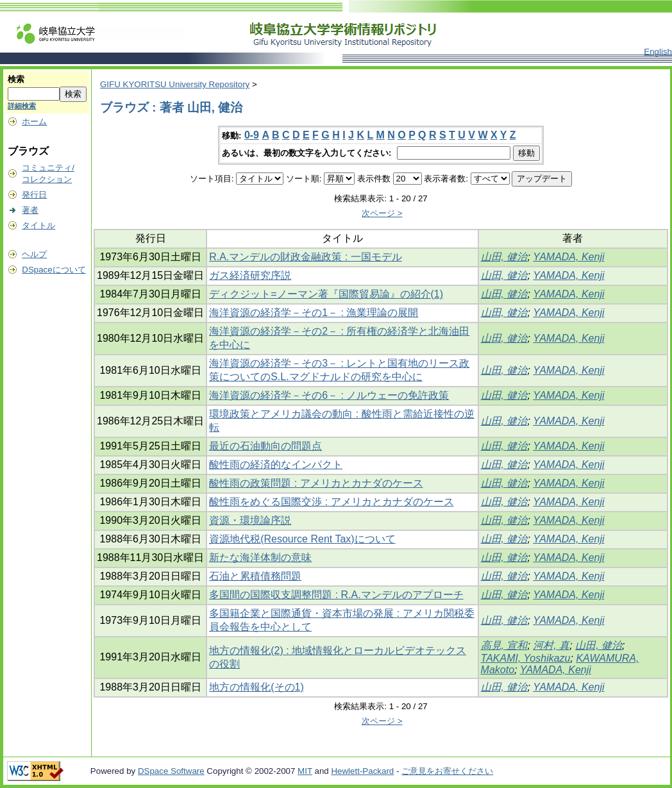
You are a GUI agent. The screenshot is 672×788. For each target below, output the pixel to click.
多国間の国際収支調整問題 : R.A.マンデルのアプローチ (336, 595)
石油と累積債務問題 (255, 576)
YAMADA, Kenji (568, 257)
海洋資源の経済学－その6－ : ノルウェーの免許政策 (329, 395)
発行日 (34, 195)
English (658, 52)
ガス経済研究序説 (250, 275)
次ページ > (382, 213)
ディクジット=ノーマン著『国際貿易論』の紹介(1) (326, 294)
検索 (16, 79)
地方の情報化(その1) (256, 687)
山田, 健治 (504, 257)
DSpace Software (171, 771)
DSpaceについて (54, 270)
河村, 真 (551, 645)
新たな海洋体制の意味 (260, 557)
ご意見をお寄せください (447, 771)
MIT (305, 771)
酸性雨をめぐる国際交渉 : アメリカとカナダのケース (331, 502)
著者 (30, 210)
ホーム (34, 122)
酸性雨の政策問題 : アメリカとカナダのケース (316, 483)
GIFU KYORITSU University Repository (175, 84)
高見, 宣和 (504, 645)
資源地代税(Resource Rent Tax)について (302, 539)
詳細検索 (22, 106)
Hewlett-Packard (362, 771)
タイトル (38, 225)
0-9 (252, 135)
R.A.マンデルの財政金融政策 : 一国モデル (305, 257)
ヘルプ (34, 254)
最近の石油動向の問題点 (265, 446)
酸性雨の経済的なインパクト (276, 465)
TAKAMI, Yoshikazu (526, 658)
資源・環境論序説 (250, 520)
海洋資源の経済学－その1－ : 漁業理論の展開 (314, 313)
